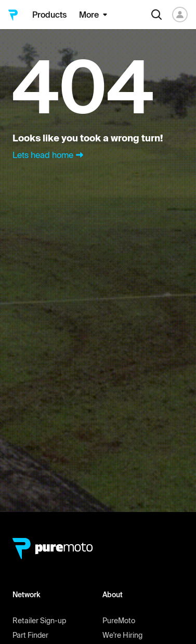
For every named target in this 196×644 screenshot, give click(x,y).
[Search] (156, 15)
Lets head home (49, 155)
